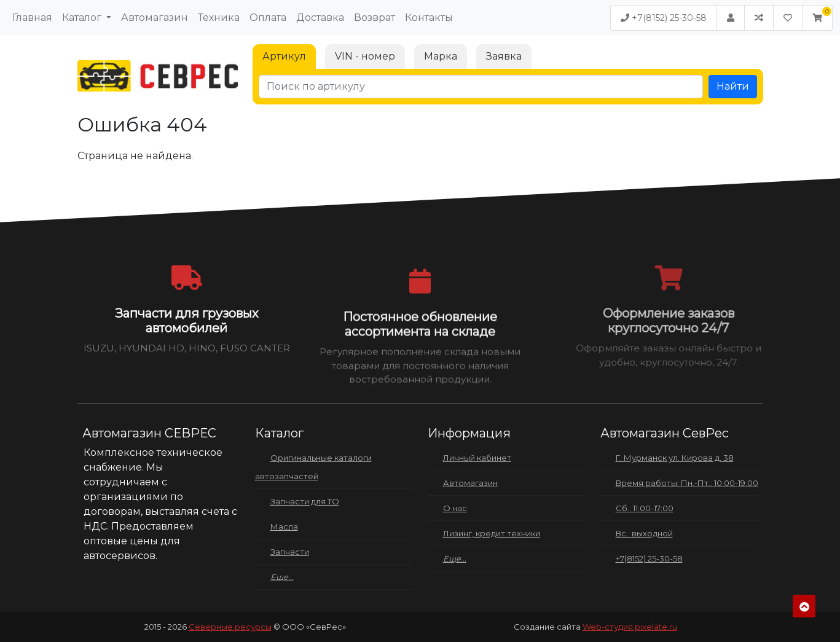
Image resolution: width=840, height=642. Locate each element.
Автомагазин (155, 18)
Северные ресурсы (230, 627)
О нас (455, 508)
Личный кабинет (477, 458)
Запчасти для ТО (305, 501)
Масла (284, 527)
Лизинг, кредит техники (492, 533)
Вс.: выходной (644, 533)
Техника (219, 18)
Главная (32, 18)
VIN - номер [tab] (365, 56)
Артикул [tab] (284, 56)
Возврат (375, 18)
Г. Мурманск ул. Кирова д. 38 (675, 458)
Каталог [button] (83, 18)
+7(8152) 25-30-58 (664, 18)
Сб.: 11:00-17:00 (645, 508)
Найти (733, 86)
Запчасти (290, 552)
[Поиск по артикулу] (481, 87)
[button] (817, 18)
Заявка (504, 56)
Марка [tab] (441, 56)
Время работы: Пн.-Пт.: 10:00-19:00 (687, 483)
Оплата (268, 18)
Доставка (320, 18)
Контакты (429, 18)
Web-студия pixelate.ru (630, 627)
